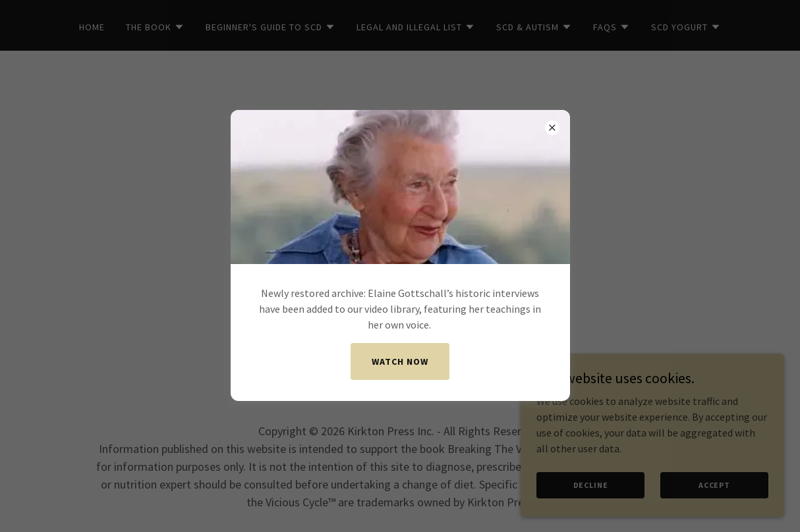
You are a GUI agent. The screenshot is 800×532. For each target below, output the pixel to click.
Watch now (400, 361)
